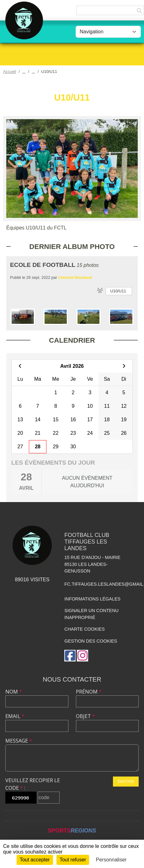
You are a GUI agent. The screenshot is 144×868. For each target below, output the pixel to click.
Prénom (89, 692)
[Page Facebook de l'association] (70, 656)
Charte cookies (84, 629)
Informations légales (92, 599)
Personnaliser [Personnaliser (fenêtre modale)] (111, 860)
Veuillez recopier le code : (33, 784)
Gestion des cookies (91, 641)
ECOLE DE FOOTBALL (43, 265)
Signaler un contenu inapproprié (91, 614)
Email (15, 716)
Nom (14, 692)
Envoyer (126, 781)
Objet (85, 716)
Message (19, 741)
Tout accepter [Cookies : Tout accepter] (35, 860)
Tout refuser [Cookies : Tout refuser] (73, 860)
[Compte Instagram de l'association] (83, 656)
